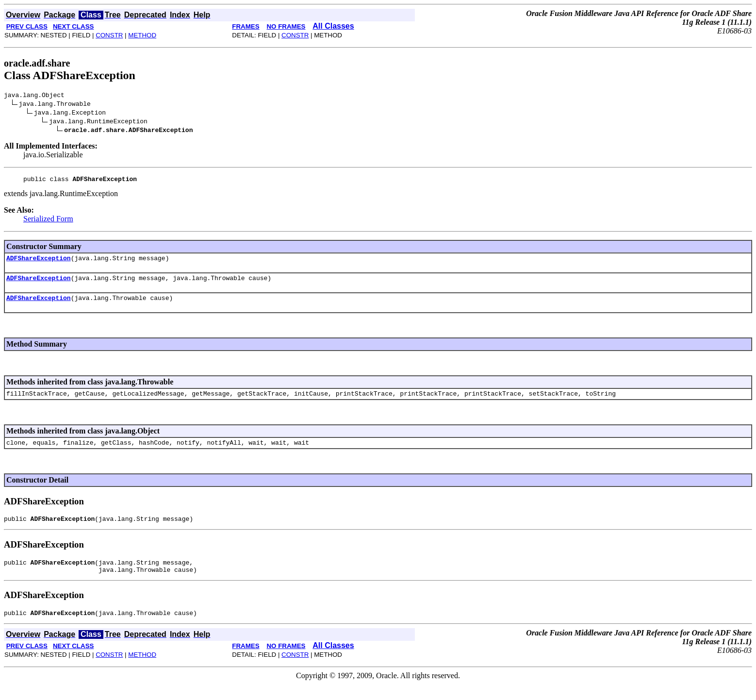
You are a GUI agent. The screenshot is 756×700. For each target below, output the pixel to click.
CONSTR (109, 35)
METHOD (142, 35)
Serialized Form (48, 222)
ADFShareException (39, 262)
